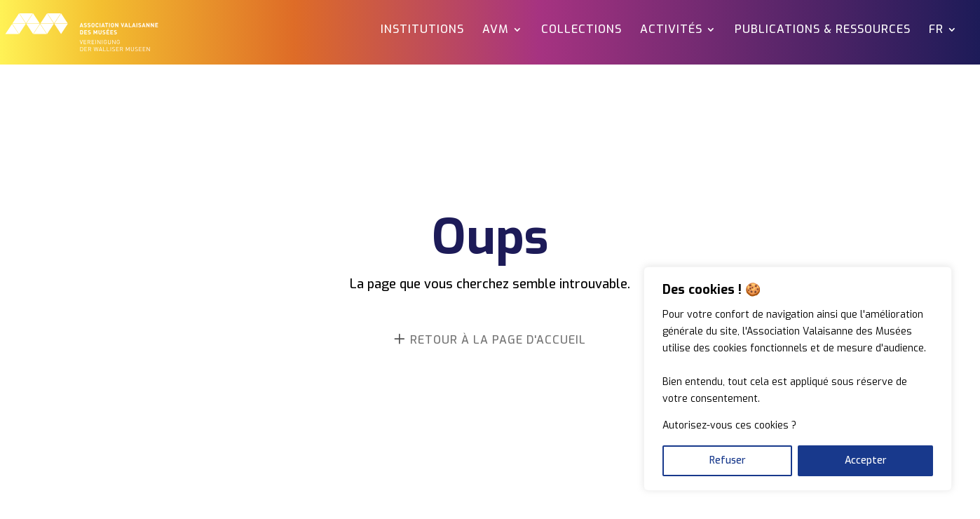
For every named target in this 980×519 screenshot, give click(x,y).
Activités (671, 31)
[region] (798, 379)
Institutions (422, 31)
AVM (496, 31)
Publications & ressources (823, 31)
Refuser (728, 460)
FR (936, 31)
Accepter (866, 460)
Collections (581, 31)
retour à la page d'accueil (498, 340)
